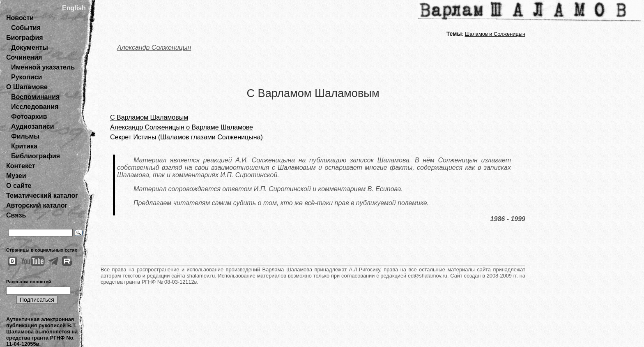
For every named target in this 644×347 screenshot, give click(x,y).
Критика (24, 146)
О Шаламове (27, 87)
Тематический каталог (42, 195)
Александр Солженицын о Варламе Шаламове (182, 127)
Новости (20, 18)
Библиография (36, 156)
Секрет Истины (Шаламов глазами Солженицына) (186, 137)
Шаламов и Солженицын (495, 34)
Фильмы (25, 136)
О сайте (19, 186)
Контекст (21, 166)
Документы (30, 47)
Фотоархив (29, 117)
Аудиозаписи (32, 126)
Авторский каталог (37, 205)
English (74, 8)
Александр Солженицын (154, 47)
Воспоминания (35, 97)
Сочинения (24, 57)
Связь (16, 215)
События (26, 28)
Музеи (16, 176)
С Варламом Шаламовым (149, 117)
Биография (25, 38)
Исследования (35, 107)
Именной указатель (43, 67)
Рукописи (26, 77)
